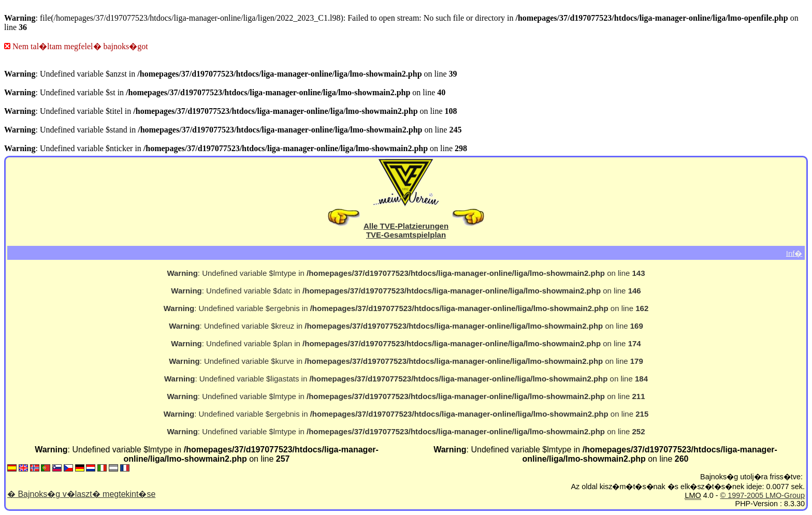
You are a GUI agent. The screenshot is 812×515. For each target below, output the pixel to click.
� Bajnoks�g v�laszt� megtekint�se (81, 494)
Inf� (794, 253)
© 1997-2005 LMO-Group (763, 495)
